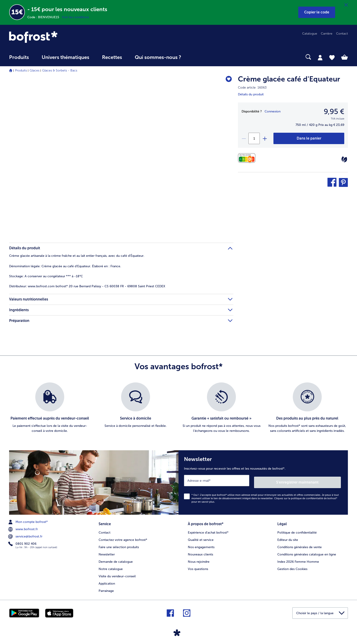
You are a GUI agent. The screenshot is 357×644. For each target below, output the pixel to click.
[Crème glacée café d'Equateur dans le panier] (309, 138)
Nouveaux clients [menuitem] (200, 552)
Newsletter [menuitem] (107, 552)
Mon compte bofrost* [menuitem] (28, 520)
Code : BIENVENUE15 (45, 17)
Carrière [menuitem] (327, 34)
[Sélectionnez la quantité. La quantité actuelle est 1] (254, 138)
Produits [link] (19, 57)
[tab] (320, 57)
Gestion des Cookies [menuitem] (292, 566)
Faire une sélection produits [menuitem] (119, 544)
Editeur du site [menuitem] (288, 537)
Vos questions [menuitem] (198, 566)
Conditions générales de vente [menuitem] (300, 544)
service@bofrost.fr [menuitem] (26, 535)
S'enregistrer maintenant (314, 480)
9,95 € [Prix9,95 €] (334, 112)
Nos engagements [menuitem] (201, 544)
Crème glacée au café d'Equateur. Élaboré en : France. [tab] (65, 266)
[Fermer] (346, 5)
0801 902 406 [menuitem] (23, 542)
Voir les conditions (75, 17)
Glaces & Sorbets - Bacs (60, 70)
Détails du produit (251, 94)
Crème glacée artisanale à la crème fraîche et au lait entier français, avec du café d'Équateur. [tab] (77, 256)
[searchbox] (197, 57)
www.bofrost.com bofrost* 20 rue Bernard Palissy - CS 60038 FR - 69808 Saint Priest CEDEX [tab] (87, 286)
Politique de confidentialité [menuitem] (297, 530)
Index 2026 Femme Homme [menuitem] (298, 559)
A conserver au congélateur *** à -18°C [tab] (46, 276)
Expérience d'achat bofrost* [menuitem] (208, 530)
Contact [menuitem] (342, 34)
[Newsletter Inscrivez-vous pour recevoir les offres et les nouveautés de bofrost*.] (263, 482)
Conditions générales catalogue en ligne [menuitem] (307, 552)
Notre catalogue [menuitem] (111, 566)
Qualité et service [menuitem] (201, 537)
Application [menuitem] (107, 581)
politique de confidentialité (307, 497)
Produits (21, 70)
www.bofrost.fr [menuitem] (23, 527)
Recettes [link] (112, 57)
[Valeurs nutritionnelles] (248, 158)
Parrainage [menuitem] (106, 588)
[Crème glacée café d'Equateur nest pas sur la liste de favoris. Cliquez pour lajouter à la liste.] (228, 80)
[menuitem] (19, 60)
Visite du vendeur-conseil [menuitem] (117, 574)
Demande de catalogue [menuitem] (116, 559)
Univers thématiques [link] (65, 57)
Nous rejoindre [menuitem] (199, 559)
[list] (178, 408)
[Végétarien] (344, 159)
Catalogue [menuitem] (310, 34)
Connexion (273, 111)
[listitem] (50, 408)
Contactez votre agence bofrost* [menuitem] (123, 537)
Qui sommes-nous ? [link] (158, 57)
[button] (317, 12)
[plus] (265, 138)
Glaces (34, 70)
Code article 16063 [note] (252, 88)
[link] (60, 37)
